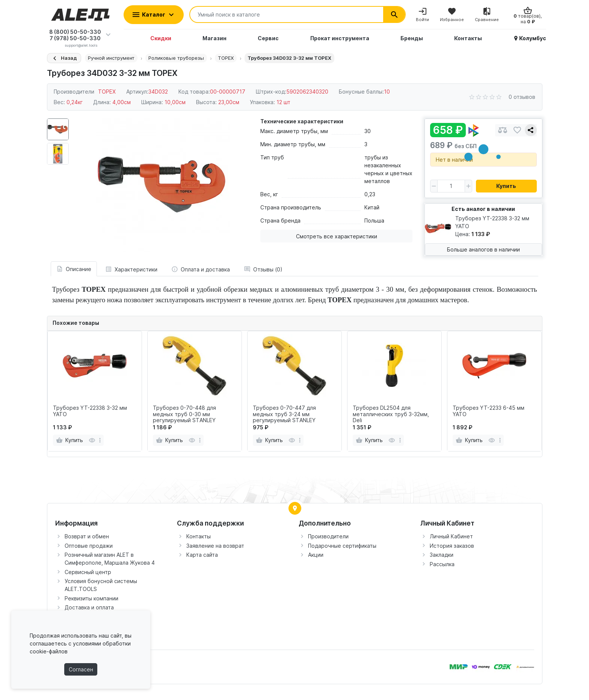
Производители (328, 536)
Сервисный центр (88, 572)
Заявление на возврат (215, 546)
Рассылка (442, 564)
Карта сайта (202, 555)
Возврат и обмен (87, 536)
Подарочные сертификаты (342, 546)
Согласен (81, 669)
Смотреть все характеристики (337, 236)
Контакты (199, 536)
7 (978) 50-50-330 (75, 38)
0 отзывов (522, 97)
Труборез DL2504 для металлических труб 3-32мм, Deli (391, 414)
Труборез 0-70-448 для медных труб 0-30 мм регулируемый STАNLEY (184, 414)
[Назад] (64, 58)
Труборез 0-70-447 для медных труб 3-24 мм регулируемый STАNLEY (284, 414)
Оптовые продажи (89, 546)
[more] (100, 440)
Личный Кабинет (451, 536)
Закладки (442, 555)
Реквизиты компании (91, 598)
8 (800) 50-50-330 (75, 32)
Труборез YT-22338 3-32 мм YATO (90, 411)
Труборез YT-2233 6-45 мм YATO (489, 411)
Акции (316, 555)
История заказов (452, 546)
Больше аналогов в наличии (483, 249)
